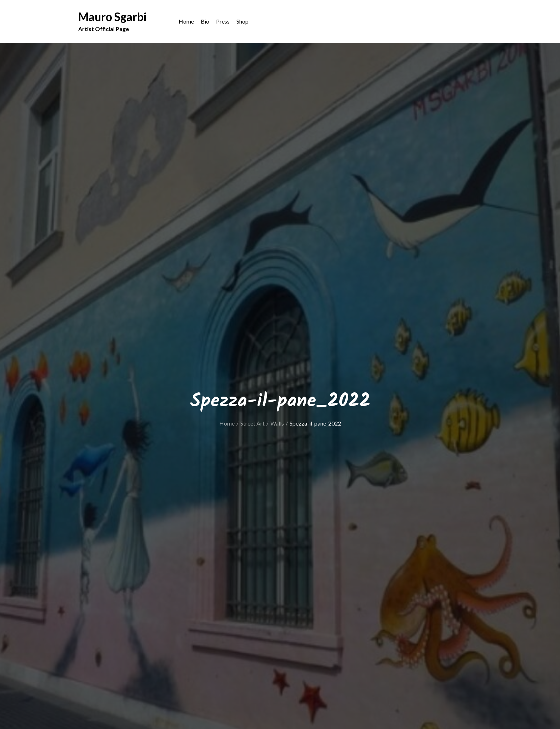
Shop (242, 22)
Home (186, 22)
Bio (205, 22)
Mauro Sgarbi (112, 17)
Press (223, 22)
